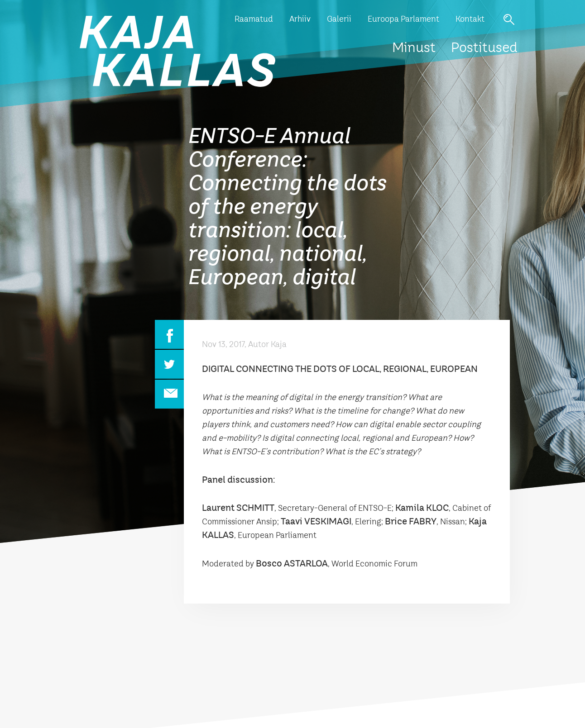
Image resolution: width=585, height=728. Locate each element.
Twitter (169, 364)
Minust (414, 48)
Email (169, 394)
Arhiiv (300, 19)
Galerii (339, 19)
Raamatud (254, 19)
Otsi (509, 19)
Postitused (484, 48)
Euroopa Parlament (403, 19)
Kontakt (470, 19)
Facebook (169, 334)
